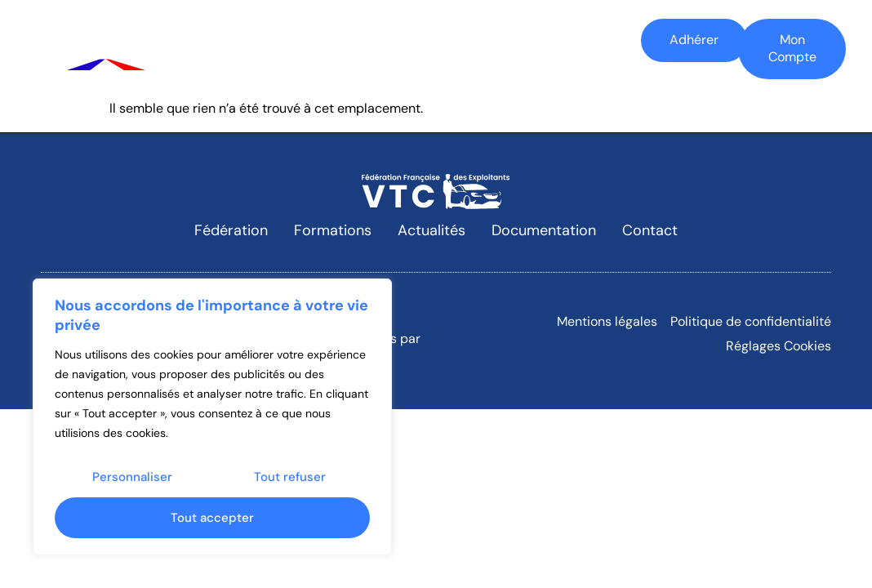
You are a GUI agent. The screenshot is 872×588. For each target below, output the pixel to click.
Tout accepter (212, 518)
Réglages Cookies (779, 346)
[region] (212, 417)
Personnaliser (132, 477)
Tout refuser (290, 477)
